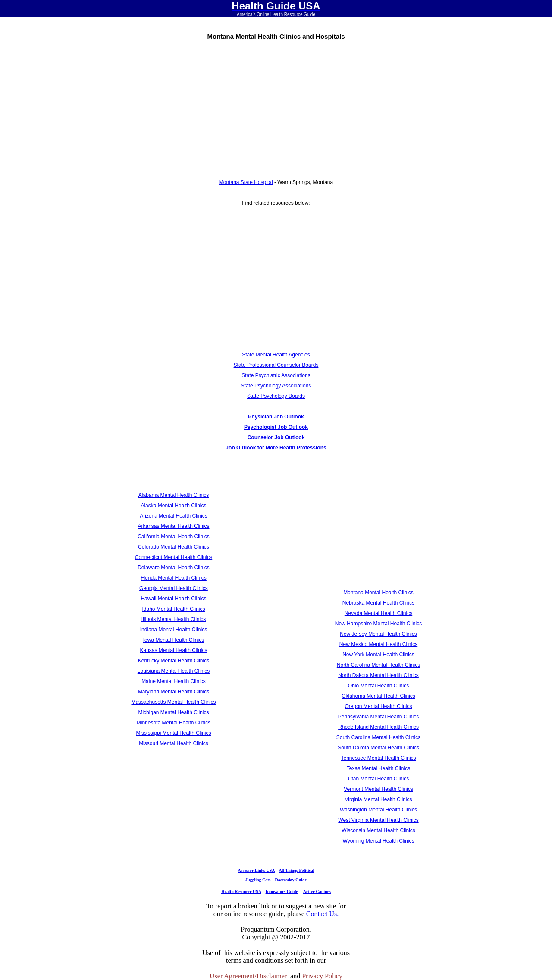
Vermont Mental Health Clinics (378, 789)
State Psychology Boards (276, 396)
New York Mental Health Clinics (378, 655)
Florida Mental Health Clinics (174, 578)
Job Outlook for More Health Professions (276, 448)
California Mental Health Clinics (174, 537)
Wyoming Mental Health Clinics (379, 841)
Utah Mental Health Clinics (378, 779)
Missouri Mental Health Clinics (174, 743)
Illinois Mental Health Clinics (174, 619)
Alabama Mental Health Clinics (174, 495)
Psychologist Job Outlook (276, 427)
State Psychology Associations (276, 386)
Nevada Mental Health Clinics (378, 613)
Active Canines (317, 891)
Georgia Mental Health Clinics (174, 588)
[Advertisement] (276, 106)
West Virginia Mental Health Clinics (378, 820)
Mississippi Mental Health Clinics (173, 733)
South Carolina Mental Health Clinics (378, 737)
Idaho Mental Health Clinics (173, 609)
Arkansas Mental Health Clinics (173, 526)
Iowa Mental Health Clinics (174, 640)
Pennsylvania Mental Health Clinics (378, 717)
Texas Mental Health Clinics (378, 768)
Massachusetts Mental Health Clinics (173, 702)
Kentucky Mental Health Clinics (174, 661)
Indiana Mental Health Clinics (174, 630)
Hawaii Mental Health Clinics (173, 599)
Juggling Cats (258, 880)
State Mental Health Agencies (276, 355)
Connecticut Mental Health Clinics (174, 557)
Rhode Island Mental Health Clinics (378, 727)
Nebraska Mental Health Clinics (378, 603)
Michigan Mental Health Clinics (173, 712)
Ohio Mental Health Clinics (378, 686)
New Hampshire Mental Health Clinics (378, 624)
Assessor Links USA (256, 870)
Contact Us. (323, 914)
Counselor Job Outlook (276, 437)
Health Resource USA (241, 891)
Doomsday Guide (291, 880)
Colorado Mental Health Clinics (174, 547)
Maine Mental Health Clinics (174, 681)
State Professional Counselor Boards (276, 365)
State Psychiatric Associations (276, 375)
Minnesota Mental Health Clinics (174, 723)
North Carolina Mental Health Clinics (378, 665)
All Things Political (296, 870)
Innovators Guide (282, 891)
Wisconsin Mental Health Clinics (378, 830)
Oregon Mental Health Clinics (378, 706)
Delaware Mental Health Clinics (174, 568)
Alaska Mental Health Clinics (173, 506)
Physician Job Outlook (276, 417)
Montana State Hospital (246, 182)
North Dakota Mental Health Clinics (378, 675)
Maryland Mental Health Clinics (174, 692)
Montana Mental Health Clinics (378, 593)
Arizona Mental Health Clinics (174, 516)
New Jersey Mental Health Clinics (378, 634)
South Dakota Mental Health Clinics (378, 748)
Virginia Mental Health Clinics (379, 799)
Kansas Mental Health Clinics (173, 650)
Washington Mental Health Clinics (378, 810)
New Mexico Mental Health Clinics (378, 644)
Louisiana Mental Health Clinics (174, 671)
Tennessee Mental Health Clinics (378, 758)
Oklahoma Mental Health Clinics (378, 696)
